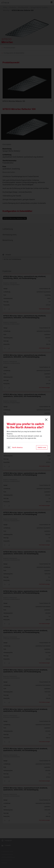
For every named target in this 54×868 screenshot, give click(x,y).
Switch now (42, 447)
